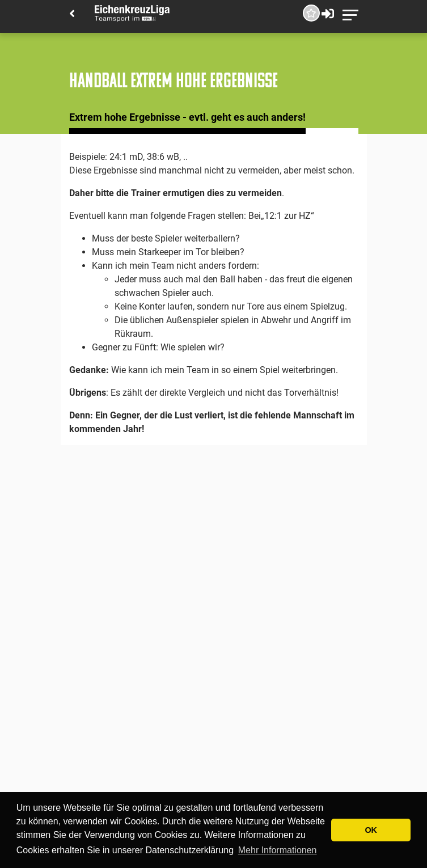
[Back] (72, 14)
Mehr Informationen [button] (278, 850)
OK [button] (371, 830)
